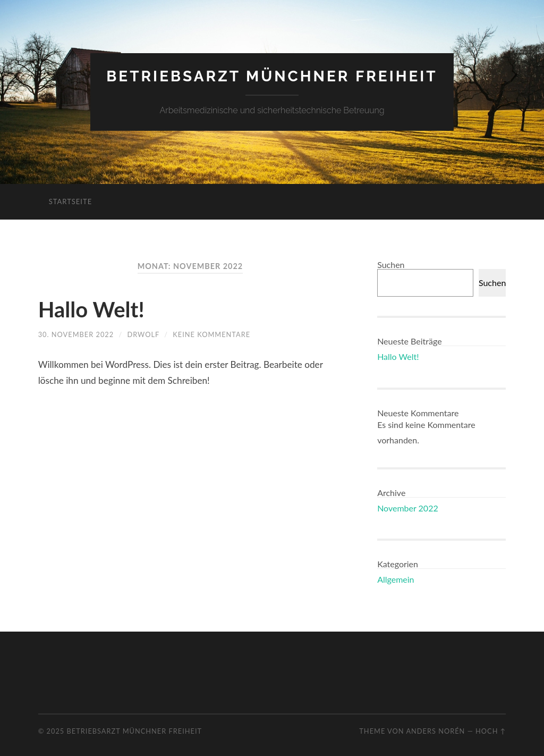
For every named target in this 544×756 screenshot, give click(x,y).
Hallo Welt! (91, 309)
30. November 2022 (76, 334)
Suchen (391, 264)
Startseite (70, 201)
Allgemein (396, 579)
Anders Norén (435, 731)
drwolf (144, 334)
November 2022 (408, 508)
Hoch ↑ (491, 731)
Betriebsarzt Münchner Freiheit (272, 76)
